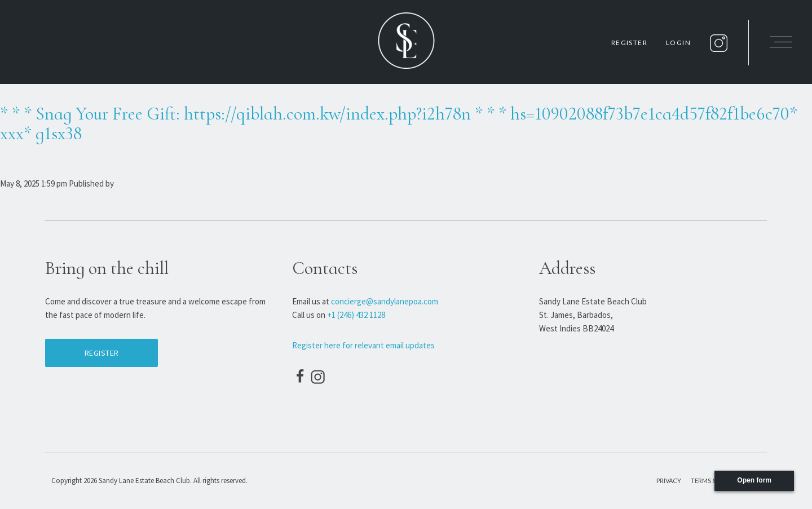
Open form (754, 480)
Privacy (669, 481)
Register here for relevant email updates (363, 345)
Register (629, 43)
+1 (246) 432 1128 (356, 315)
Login (678, 43)
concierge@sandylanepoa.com (385, 301)
